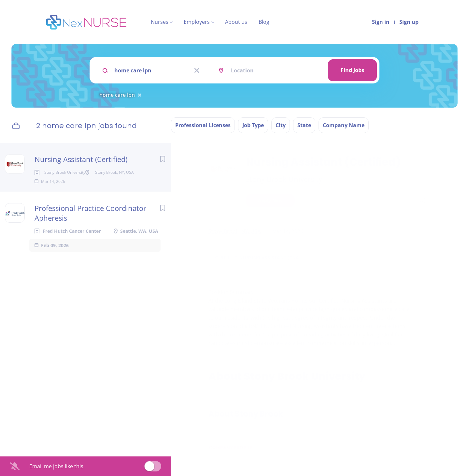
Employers (197, 22)
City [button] (281, 125)
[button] (422, 201)
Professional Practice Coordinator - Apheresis (92, 223)
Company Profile (230, 448)
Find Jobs (352, 70)
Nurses (160, 22)
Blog (264, 22)
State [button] (304, 125)
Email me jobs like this (56, 466)
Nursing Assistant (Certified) (81, 159)
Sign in (381, 22)
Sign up (409, 22)
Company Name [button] (344, 125)
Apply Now (270, 200)
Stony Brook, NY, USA (234, 231)
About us (236, 22)
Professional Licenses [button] (203, 125)
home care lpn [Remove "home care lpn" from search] (117, 95)
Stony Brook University (284, 179)
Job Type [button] (253, 125)
